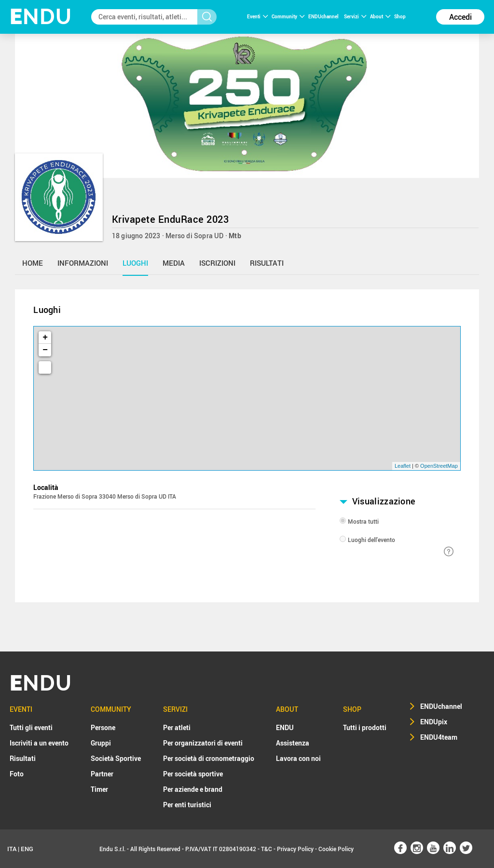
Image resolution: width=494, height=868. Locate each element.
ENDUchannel (324, 16)
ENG (27, 849)
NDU (41, 17)
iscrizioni (217, 263)
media (174, 263)
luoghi (135, 263)
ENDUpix (434, 722)
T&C (267, 849)
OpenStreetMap (439, 466)
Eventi (257, 16)
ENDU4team (439, 737)
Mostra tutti (363, 521)
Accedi (460, 17)
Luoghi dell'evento (371, 540)
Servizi (355, 16)
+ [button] (45, 338)
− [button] (45, 350)
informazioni (83, 263)
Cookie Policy (336, 849)
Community (288, 16)
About (380, 16)
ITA (12, 849)
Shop (400, 16)
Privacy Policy (295, 849)
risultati (267, 263)
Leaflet (403, 466)
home (33, 263)
